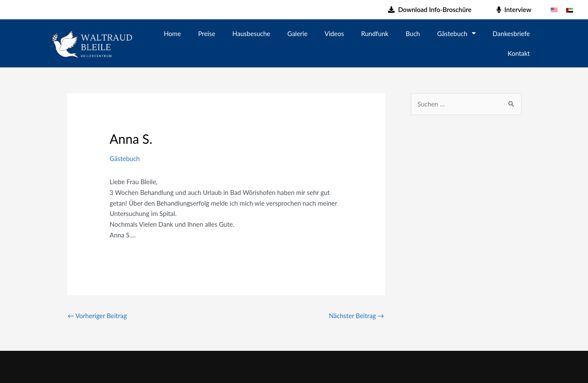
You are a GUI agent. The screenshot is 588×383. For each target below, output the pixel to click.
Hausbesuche (251, 33)
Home (172, 33)
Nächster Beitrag (357, 316)
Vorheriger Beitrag (97, 316)
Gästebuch (456, 33)
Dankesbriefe (511, 33)
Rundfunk (375, 33)
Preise (207, 33)
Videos (334, 33)
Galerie (297, 33)
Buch (413, 33)
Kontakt (519, 53)
